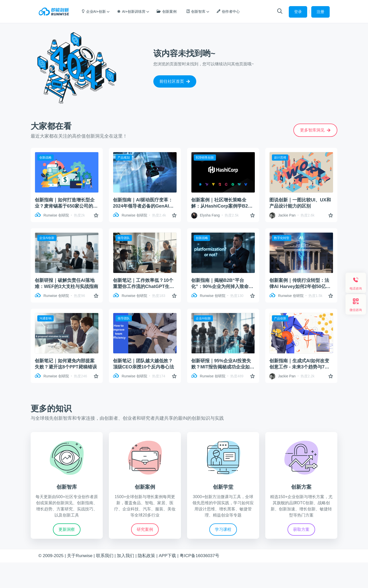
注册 (320, 12)
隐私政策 (146, 556)
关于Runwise (80, 556)
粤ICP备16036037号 (199, 556)
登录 (298, 12)
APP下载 (167, 556)
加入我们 (125, 556)
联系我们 (105, 556)
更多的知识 (51, 409)
